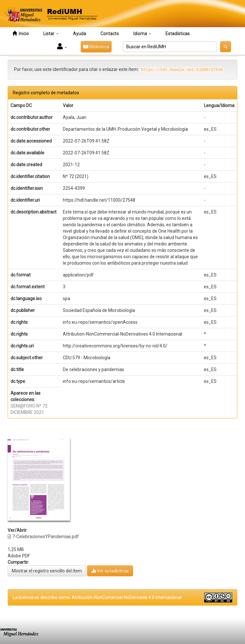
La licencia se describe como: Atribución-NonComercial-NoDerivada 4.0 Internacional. (98, 597)
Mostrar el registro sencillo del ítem (47, 571)
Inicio (21, 33)
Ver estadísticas (110, 571)
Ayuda (80, 34)
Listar (51, 34)
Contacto (110, 34)
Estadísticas (178, 34)
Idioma (142, 34)
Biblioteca (96, 47)
